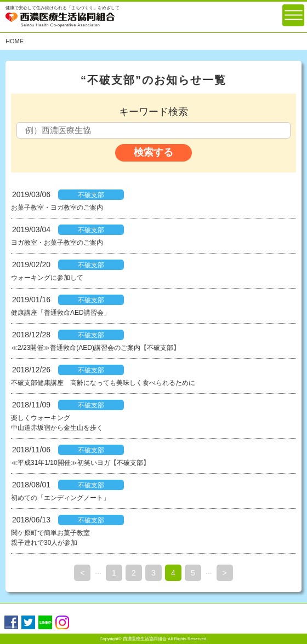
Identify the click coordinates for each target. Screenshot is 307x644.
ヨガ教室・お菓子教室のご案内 (57, 243)
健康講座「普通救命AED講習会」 (61, 313)
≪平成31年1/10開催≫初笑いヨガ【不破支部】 (80, 463)
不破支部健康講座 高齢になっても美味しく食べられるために (103, 383)
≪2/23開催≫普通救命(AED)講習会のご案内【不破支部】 (95, 348)
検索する (153, 152)
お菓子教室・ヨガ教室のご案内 (57, 208)
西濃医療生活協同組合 (145, 639)
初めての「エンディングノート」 (60, 498)
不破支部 (91, 195)
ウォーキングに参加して (47, 278)
